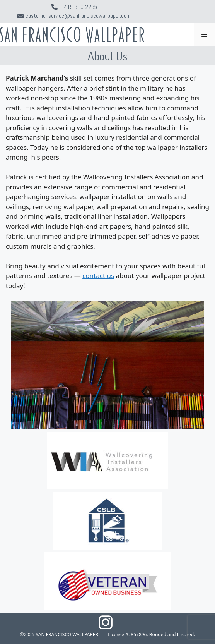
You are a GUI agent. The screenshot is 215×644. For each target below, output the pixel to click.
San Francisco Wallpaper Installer (80, 31)
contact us (98, 276)
